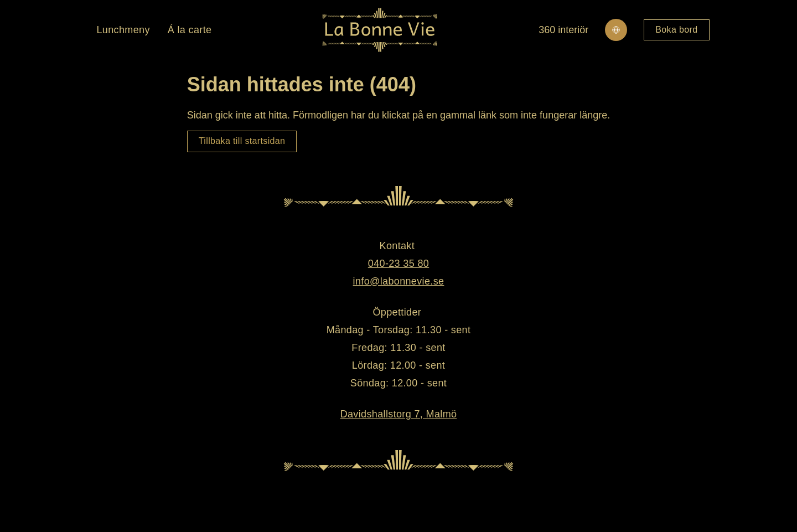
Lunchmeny (123, 30)
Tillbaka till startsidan (242, 141)
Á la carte (190, 30)
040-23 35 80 (398, 264)
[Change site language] (616, 30)
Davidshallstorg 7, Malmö (399, 414)
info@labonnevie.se (399, 281)
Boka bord (676, 30)
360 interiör (563, 30)
